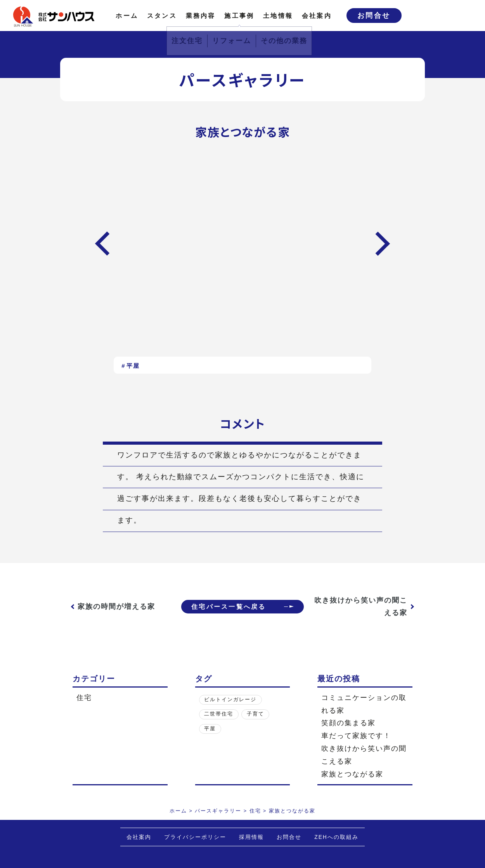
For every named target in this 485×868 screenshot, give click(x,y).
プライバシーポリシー (195, 837)
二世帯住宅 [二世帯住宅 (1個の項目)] (219, 714)
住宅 (84, 698)
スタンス (162, 16)
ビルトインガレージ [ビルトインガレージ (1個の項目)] (230, 700)
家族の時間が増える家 (116, 606)
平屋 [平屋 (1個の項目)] (210, 729)
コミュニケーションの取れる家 (364, 704)
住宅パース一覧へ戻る (227, 606)
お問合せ (374, 16)
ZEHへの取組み (336, 837)
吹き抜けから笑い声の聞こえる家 (365, 607)
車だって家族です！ (356, 736)
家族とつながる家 (352, 774)
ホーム (127, 16)
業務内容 (201, 16)
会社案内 (317, 16)
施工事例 (239, 16)
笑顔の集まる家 (348, 723)
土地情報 (278, 16)
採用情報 (251, 837)
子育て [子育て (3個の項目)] (255, 714)
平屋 (133, 366)
